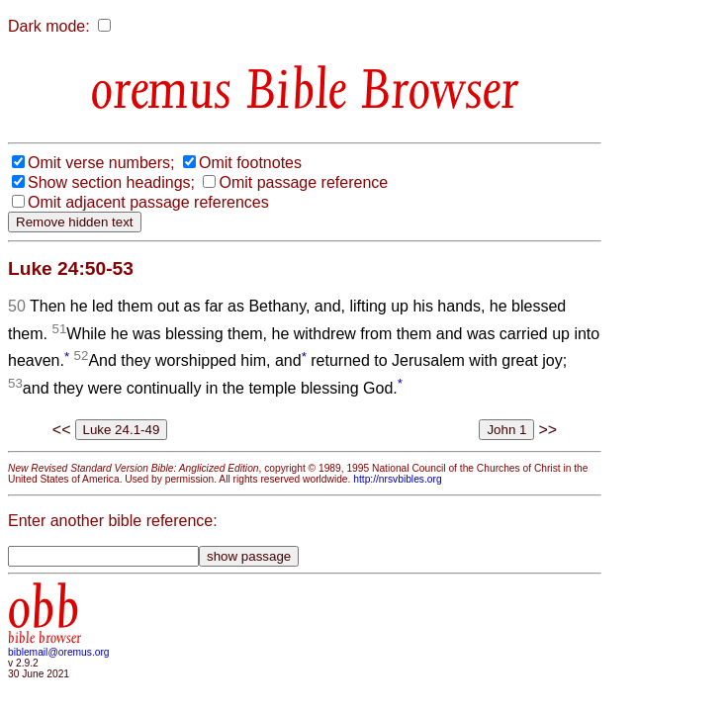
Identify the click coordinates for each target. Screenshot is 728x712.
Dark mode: (49, 26)
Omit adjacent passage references (148, 202)
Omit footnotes (250, 163)
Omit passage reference (303, 182)
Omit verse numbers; (101, 163)
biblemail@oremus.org (59, 652)
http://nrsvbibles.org (397, 479)
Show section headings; (111, 182)
